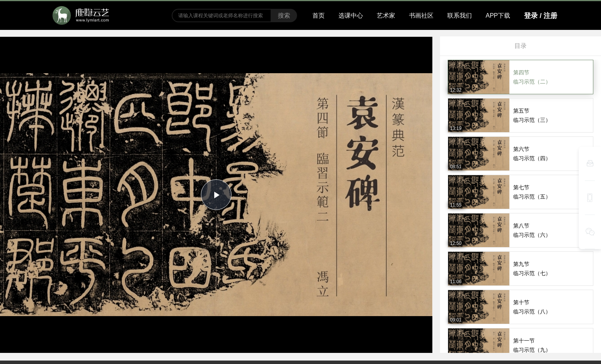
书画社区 (421, 16)
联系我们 (460, 16)
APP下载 (498, 16)
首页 (319, 16)
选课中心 (351, 16)
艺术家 (386, 16)
